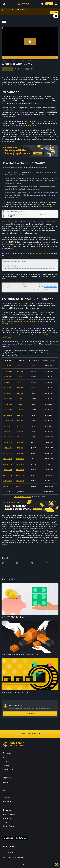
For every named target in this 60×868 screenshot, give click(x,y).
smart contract (30, 110)
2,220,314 (20, 377)
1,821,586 (20, 371)
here (39, 103)
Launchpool (7, 794)
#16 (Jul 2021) (8, 448)
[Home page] (23, 4)
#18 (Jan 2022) (8, 459)
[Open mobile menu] (56, 4)
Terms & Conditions (10, 815)
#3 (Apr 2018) (8, 377)
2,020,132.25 (20, 486)
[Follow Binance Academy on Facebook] (4, 847)
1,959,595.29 (20, 470)
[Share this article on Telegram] (32, 563)
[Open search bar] (41, 4)
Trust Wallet (7, 801)
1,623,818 (20, 393)
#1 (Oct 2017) (8, 366)
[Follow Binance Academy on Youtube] (13, 847)
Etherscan (11, 244)
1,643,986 (20, 388)
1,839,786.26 (20, 464)
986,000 (20, 366)
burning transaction (40, 253)
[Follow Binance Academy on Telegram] (10, 847)
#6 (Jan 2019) (8, 393)
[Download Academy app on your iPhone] (9, 838)
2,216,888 (20, 415)
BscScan (35, 244)
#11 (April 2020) (8, 421)
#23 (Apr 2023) (8, 486)
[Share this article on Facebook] (17, 563)
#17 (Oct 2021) (8, 453)
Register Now (30, 714)
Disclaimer (7, 822)
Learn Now (54, 12)
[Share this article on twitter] (3, 563)
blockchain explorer (46, 207)
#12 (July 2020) (8, 426)
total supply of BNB (8, 324)
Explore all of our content (30, 734)
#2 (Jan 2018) (8, 371)
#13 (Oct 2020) (8, 432)
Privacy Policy (8, 819)
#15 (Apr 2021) (8, 442)
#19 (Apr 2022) (8, 464)
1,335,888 (20, 453)
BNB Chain (21, 304)
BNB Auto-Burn (31, 126)
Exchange (6, 783)
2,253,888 (20, 432)
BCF (5, 786)
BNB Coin (5, 101)
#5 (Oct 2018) (8, 388)
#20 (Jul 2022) (8, 470)
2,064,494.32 (20, 481)
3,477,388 (20, 426)
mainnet (32, 319)
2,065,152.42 (20, 475)
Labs (5, 790)
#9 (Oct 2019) (8, 410)
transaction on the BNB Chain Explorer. (26, 321)
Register (49, 4)
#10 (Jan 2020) (8, 415)
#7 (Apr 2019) (8, 399)
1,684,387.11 (20, 459)
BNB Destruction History (22, 497)
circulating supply (48, 226)
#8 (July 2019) (8, 404)
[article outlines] (56, 16)
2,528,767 (20, 382)
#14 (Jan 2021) (8, 437)
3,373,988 (20, 421)
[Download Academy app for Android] (21, 838)
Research (6, 798)
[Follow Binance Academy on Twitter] (7, 847)
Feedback (6, 830)
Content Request (9, 826)
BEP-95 (55, 342)
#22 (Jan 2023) (8, 481)
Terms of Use (44, 542)
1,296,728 (20, 448)
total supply (22, 99)
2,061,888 (20, 410)
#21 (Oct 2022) (8, 475)
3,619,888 (20, 437)
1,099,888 (20, 442)
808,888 (20, 404)
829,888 (20, 399)
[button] (56, 4)
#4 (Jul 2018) (8, 382)
